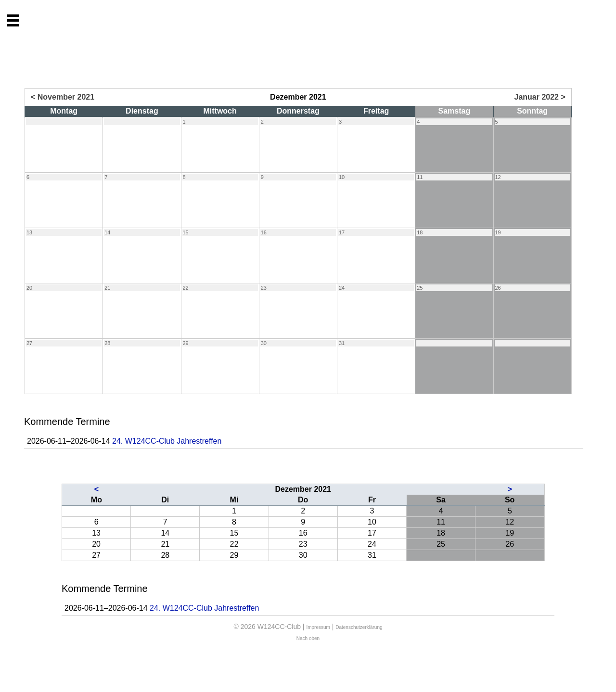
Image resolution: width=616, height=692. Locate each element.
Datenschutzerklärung (359, 627)
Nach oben (308, 638)
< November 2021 (63, 97)
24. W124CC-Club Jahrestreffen (167, 441)
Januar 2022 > (540, 97)
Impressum (318, 627)
